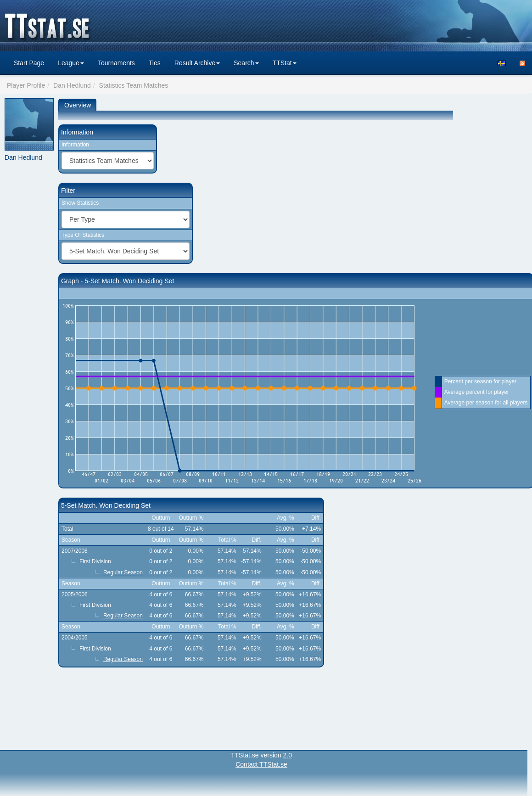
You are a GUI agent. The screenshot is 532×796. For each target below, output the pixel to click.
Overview (78, 105)
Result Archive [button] (197, 63)
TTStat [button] (285, 63)
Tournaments (116, 63)
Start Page (29, 63)
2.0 (288, 755)
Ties (155, 63)
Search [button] (246, 63)
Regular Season (123, 572)
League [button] (71, 63)
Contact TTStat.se (261, 764)
